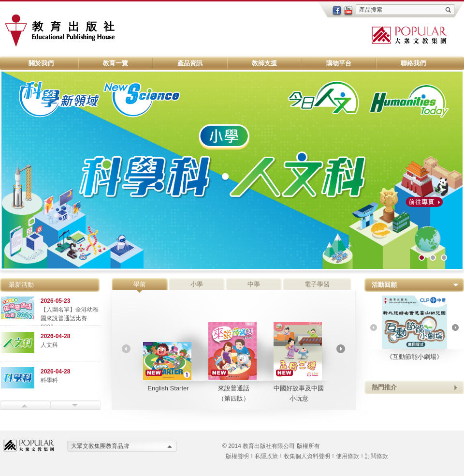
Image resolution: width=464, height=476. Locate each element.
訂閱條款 (377, 456)
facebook (337, 11)
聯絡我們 (413, 63)
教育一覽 (116, 63)
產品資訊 (190, 63)
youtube (348, 11)
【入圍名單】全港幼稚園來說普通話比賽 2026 (70, 318)
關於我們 (41, 63)
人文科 (49, 345)
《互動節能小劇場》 (414, 328)
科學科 (49, 380)
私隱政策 (266, 456)
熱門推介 (384, 387)
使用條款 (348, 456)
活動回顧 (384, 285)
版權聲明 (237, 456)
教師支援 (264, 63)
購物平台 (339, 63)
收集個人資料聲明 (307, 456)
